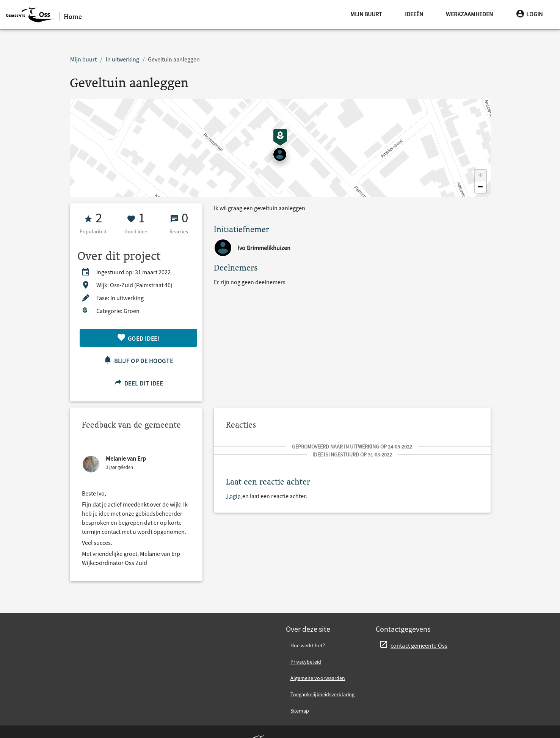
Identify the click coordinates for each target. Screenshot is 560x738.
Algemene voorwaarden (318, 678)
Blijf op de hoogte (138, 360)
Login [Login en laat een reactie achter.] (234, 496)
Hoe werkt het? (308, 645)
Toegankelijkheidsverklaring (323, 694)
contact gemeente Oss (419, 645)
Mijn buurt (366, 14)
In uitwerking (122, 59)
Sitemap (300, 711)
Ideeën (414, 14)
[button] (480, 176)
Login (529, 14)
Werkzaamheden (469, 14)
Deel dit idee (138, 382)
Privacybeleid (306, 662)
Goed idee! (138, 338)
